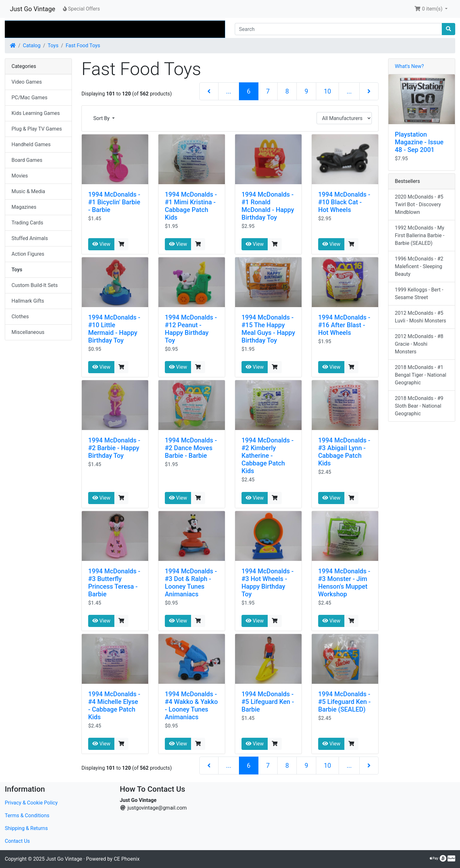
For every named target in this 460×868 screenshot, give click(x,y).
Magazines (24, 207)
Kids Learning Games (36, 113)
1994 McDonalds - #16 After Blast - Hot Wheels (344, 325)
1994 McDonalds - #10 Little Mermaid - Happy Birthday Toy (114, 329)
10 (327, 91)
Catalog (32, 45)
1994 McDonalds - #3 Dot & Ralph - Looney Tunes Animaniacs (191, 583)
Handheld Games (31, 144)
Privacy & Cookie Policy (31, 803)
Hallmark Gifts (28, 301)
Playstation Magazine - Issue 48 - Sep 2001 (419, 142)
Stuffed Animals (30, 238)
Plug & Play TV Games (37, 129)
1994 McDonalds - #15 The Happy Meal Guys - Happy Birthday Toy (268, 329)
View (101, 244)
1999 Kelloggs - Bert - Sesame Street (419, 294)
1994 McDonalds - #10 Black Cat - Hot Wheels (344, 202)
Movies (20, 176)
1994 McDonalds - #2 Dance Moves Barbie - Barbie (191, 448)
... (229, 91)
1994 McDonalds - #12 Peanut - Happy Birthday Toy (191, 329)
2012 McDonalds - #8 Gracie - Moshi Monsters (419, 344)
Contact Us (17, 841)
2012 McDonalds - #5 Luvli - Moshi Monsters (421, 317)
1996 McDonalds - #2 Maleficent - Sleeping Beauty (419, 266)
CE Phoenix (127, 859)
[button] (431, 9)
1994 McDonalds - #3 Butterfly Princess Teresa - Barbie (114, 583)
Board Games (27, 160)
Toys (53, 45)
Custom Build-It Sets (35, 285)
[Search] (338, 29)
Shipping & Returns (26, 828)
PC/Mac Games (30, 98)
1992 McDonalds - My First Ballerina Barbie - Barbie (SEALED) (420, 235)
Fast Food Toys (83, 45)
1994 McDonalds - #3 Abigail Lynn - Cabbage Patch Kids (344, 452)
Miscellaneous (28, 332)
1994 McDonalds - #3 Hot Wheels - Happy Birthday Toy (268, 583)
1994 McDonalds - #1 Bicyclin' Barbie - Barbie (114, 202)
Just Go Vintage (33, 9)
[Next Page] (369, 91)
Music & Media (28, 191)
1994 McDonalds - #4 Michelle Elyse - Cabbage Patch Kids (114, 706)
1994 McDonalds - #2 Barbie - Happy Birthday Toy (114, 448)
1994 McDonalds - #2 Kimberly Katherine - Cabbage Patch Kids (268, 456)
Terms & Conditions (27, 815)
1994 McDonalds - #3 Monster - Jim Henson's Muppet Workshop (344, 583)
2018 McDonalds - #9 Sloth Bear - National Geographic (419, 406)
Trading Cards (27, 223)
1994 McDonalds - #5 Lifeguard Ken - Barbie (268, 702)
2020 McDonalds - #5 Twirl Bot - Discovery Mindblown (419, 204)
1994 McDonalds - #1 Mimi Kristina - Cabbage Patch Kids (191, 206)
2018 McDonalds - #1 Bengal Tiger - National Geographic (421, 375)
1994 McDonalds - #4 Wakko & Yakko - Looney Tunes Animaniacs (191, 706)
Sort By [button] (102, 118)
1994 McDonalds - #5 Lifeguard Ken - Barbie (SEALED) (344, 702)
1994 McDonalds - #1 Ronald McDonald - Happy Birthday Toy (268, 206)
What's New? (409, 66)
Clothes (20, 317)
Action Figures (28, 254)
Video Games (27, 82)
